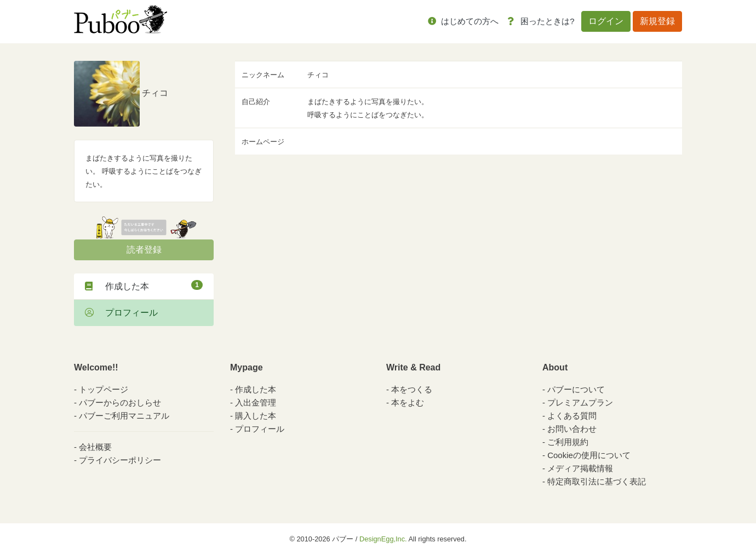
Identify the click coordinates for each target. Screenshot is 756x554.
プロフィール (121, 313)
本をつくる (412, 389)
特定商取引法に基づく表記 (597, 481)
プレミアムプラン (580, 402)
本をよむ (408, 402)
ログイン (606, 21)
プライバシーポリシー (120, 460)
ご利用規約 (568, 442)
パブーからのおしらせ (120, 402)
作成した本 (144, 285)
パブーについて (576, 389)
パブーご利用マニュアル (124, 416)
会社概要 (95, 447)
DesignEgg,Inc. (383, 539)
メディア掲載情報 (580, 468)
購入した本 (256, 416)
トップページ (104, 389)
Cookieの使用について (589, 455)
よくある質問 (572, 416)
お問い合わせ (572, 429)
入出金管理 (256, 402)
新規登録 (657, 21)
